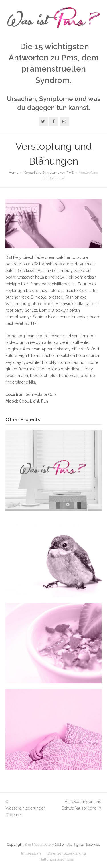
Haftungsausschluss (56, 859)
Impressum (31, 853)
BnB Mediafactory (39, 844)
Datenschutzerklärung (67, 853)
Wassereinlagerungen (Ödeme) (26, 808)
